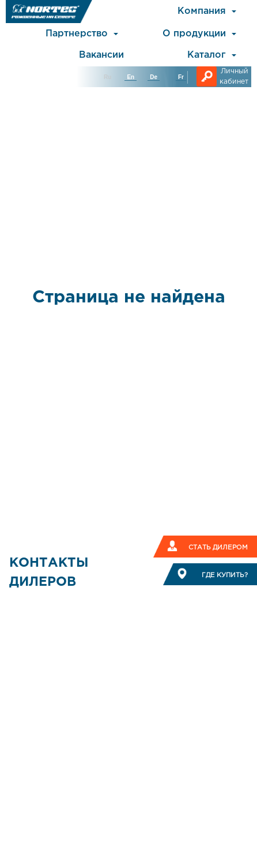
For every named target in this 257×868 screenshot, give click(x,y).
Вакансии (101, 55)
